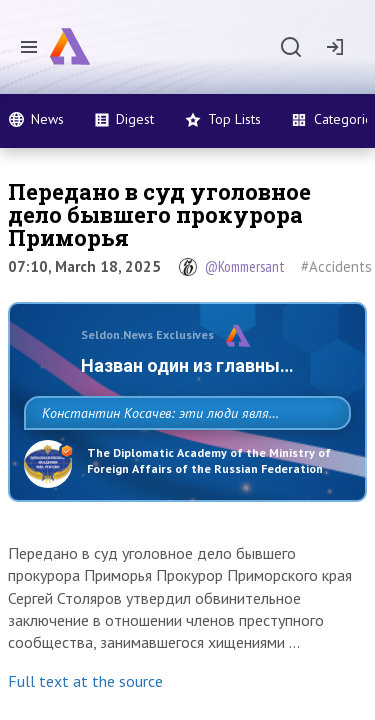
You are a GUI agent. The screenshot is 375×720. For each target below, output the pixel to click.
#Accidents (336, 266)
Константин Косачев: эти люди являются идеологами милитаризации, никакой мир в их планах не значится (182, 457)
